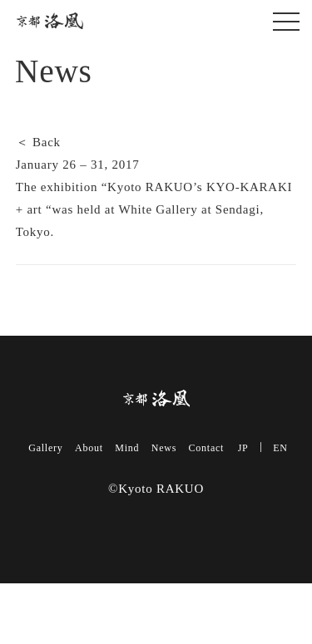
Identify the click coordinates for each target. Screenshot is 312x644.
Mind (127, 448)
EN (280, 448)
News (164, 448)
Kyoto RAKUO (50, 21)
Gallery (45, 448)
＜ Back (38, 142)
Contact (207, 448)
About (89, 448)
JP (243, 448)
